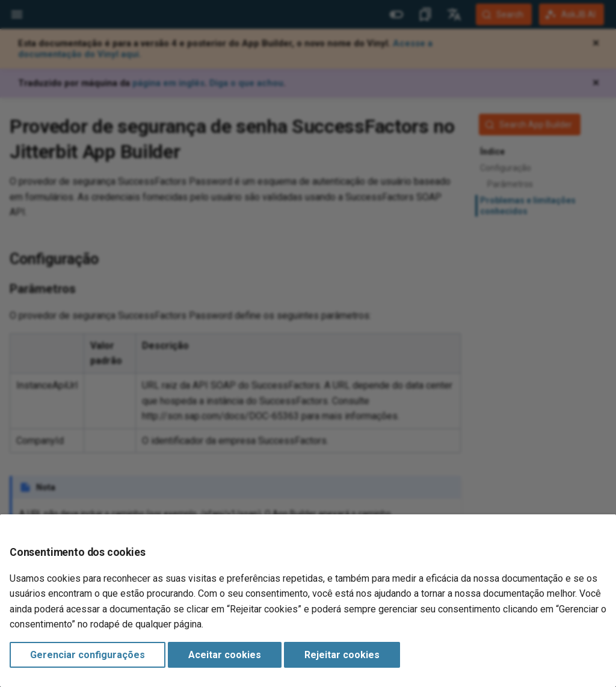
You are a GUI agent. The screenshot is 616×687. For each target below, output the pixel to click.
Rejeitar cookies (342, 655)
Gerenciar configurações (88, 655)
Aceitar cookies (225, 655)
